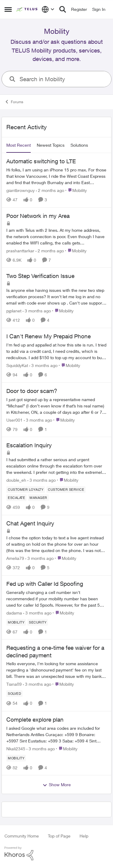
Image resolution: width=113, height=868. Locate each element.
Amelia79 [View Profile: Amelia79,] (15, 558)
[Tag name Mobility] (16, 622)
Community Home (22, 836)
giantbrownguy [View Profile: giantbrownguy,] (20, 190)
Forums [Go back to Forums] (14, 102)
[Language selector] (48, 9)
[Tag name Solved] (14, 694)
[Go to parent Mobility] (76, 190)
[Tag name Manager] (38, 498)
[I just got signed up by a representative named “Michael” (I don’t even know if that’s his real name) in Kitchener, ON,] (56, 405)
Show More (57, 785)
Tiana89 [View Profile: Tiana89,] (14, 684)
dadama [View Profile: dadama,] (14, 613)
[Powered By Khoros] (56, 854)
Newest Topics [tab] (51, 145)
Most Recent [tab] (19, 145)
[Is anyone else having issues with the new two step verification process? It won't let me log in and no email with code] (56, 297)
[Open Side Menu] (8, 9)
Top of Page (59, 836)
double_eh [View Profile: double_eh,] (16, 480)
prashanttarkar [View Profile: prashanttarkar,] (20, 250)
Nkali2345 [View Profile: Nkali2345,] (16, 748)
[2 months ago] (50, 190)
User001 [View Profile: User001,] (14, 420)
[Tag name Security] (38, 622)
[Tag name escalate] (16, 498)
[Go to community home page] (27, 9)
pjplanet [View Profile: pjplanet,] (14, 311)
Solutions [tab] (79, 145)
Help (84, 836)
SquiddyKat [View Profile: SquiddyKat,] (17, 365)
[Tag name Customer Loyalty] (26, 490)
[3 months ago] (37, 311)
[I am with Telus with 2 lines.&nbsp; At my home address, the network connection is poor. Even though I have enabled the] (56, 236)
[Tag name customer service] (66, 490)
